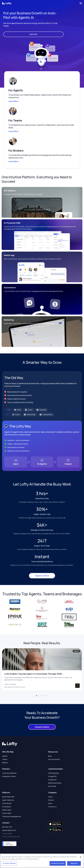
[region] (42, 861)
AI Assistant (7, 807)
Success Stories (54, 759)
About (50, 797)
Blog (50, 756)
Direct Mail (52, 786)
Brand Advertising (55, 783)
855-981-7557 (7, 827)
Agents (5, 756)
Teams (5, 759)
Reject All (74, 863)
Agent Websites (8, 800)
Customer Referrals (9, 773)
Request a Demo (42, 727)
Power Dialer (7, 813)
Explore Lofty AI (42, 576)
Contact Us (52, 807)
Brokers (5, 763)
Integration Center (9, 776)
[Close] (80, 857)
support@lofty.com (9, 830)
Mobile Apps (7, 810)
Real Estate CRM (8, 797)
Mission (51, 800)
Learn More (13, 101)
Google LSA (52, 780)
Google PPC (52, 776)
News (50, 803)
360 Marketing (53, 773)
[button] (41, 69)
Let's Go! (33, 34)
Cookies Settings (9, 863)
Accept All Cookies (58, 863)
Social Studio (7, 803)
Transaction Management (12, 816)
